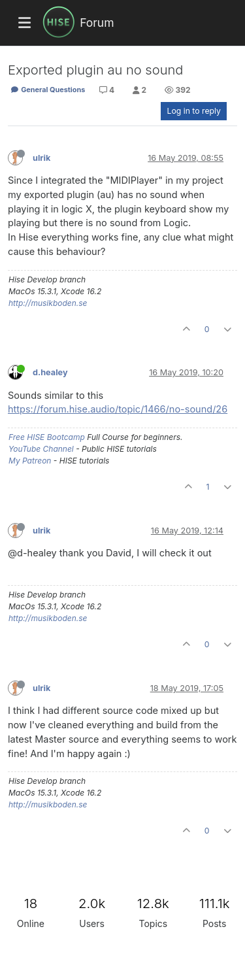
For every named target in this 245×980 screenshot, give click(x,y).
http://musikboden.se (48, 303)
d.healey (50, 372)
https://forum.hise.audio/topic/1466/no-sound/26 (118, 409)
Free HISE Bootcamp (47, 437)
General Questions (48, 90)
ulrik (41, 158)
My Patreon (30, 461)
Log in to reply (194, 111)
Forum (97, 23)
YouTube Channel (41, 449)
